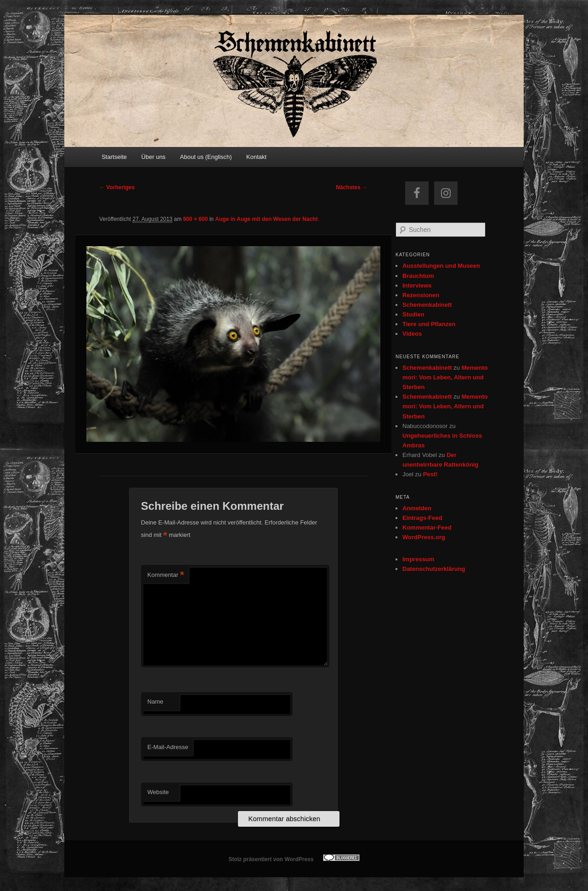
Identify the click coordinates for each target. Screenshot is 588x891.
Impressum (418, 559)
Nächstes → (352, 187)
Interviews (417, 285)
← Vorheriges (117, 187)
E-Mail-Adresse (168, 747)
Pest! (430, 474)
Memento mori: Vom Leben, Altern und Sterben (445, 377)
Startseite (114, 157)
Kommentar (166, 575)
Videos (412, 334)
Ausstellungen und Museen (441, 266)
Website (158, 792)
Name (155, 702)
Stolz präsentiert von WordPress (271, 859)
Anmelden (417, 508)
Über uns (154, 157)
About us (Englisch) (206, 157)
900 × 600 (196, 219)
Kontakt (256, 157)
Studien (413, 314)
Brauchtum (418, 276)
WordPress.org (424, 537)
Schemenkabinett (427, 305)
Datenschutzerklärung (434, 569)
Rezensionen (421, 295)
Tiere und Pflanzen (429, 324)
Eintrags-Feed (422, 518)
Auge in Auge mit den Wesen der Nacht (266, 219)
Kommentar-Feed (427, 527)
